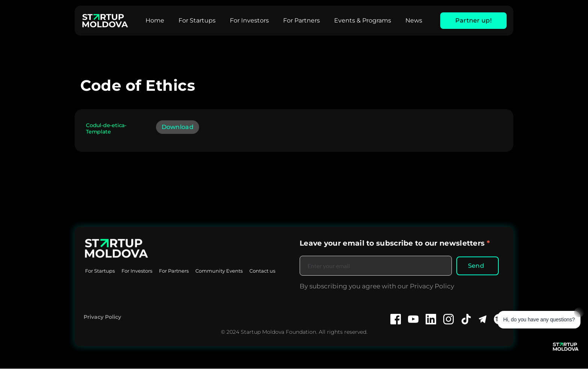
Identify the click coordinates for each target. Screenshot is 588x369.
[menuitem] (155, 21)
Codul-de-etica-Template (106, 128)
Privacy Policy (102, 317)
